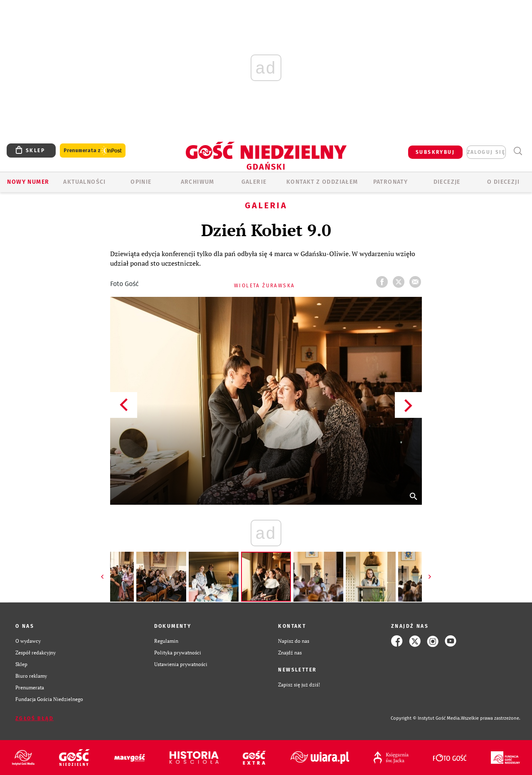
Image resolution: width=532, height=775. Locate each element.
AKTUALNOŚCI (84, 182)
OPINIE (141, 182)
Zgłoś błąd (34, 718)
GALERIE (254, 182)
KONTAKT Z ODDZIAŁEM (322, 182)
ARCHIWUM (198, 182)
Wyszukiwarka (518, 151)
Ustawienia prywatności (181, 664)
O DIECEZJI (503, 182)
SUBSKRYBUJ (435, 152)
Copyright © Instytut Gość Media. (426, 718)
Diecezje (447, 182)
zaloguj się (486, 152)
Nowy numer (28, 182)
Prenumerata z (93, 151)
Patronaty (391, 182)
